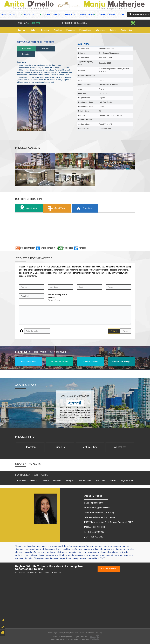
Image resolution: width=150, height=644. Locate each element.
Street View (56, 208)
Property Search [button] (52, 14)
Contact (122, 14)
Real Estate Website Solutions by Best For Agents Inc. (70, 639)
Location (45, 30)
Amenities (83, 208)
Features (46, 48)
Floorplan (71, 30)
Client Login (90, 633)
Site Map (99, 633)
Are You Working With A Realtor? (57, 296)
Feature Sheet (85, 30)
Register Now (127, 30)
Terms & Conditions (77, 633)
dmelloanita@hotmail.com (98, 508)
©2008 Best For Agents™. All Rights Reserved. (70, 637)
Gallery (33, 30)
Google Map (28, 208)
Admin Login (53, 633)
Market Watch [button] (88, 14)
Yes (59, 300)
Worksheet (101, 30)
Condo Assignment (106, 14)
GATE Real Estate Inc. (99, 513)
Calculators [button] (71, 14)
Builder (113, 30)
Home (4, 14)
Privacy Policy (64, 633)
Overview (22, 30)
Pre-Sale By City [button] (33, 14)
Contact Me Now (109, 569)
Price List (58, 30)
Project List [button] (15, 14)
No (52, 300)
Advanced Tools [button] (138, 14)
